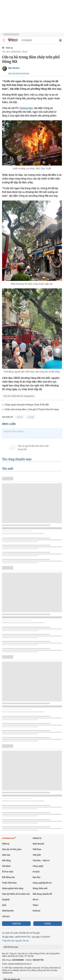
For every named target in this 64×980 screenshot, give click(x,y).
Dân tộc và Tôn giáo (12, 849)
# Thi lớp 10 (27, 40)
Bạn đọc (37, 877)
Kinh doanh (38, 844)
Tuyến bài (16, 924)
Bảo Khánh (14, 68)
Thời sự (9, 48)
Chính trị (37, 838)
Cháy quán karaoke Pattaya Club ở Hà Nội (27, 405)
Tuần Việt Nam (9, 883)
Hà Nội (20, 417)
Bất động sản (8, 877)
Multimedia (8, 911)
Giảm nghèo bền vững (13, 888)
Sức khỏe (6, 866)
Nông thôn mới (40, 888)
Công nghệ (38, 866)
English (6, 900)
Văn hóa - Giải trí (41, 860)
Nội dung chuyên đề (42, 894)
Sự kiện (48, 924)
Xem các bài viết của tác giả (19, 73)
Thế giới (37, 855)
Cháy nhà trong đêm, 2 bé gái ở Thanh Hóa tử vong (32, 409)
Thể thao (37, 849)
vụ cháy (31, 417)
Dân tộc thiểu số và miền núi (16, 894)
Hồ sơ (35, 900)
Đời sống (6, 860)
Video (36, 905)
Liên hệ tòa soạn (11, 947)
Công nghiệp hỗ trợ (42, 883)
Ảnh (4, 905)
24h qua (6, 916)
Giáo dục (6, 855)
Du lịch (36, 872)
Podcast (37, 911)
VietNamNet (26, 108)
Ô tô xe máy (8, 872)
